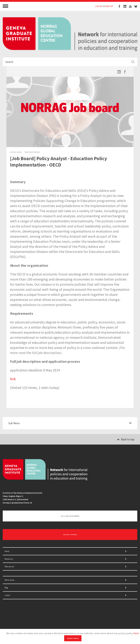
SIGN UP (109, 6)
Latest (7, 595)
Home (7, 551)
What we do (9, 580)
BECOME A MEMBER (70, 535)
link (13, 379)
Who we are (9, 567)
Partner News (32, 152)
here (136, 633)
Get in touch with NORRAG (70, 516)
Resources (9, 559)
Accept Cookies (73, 638)
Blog (6, 588)
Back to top (126, 439)
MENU (6, 6)
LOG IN (99, 6)
